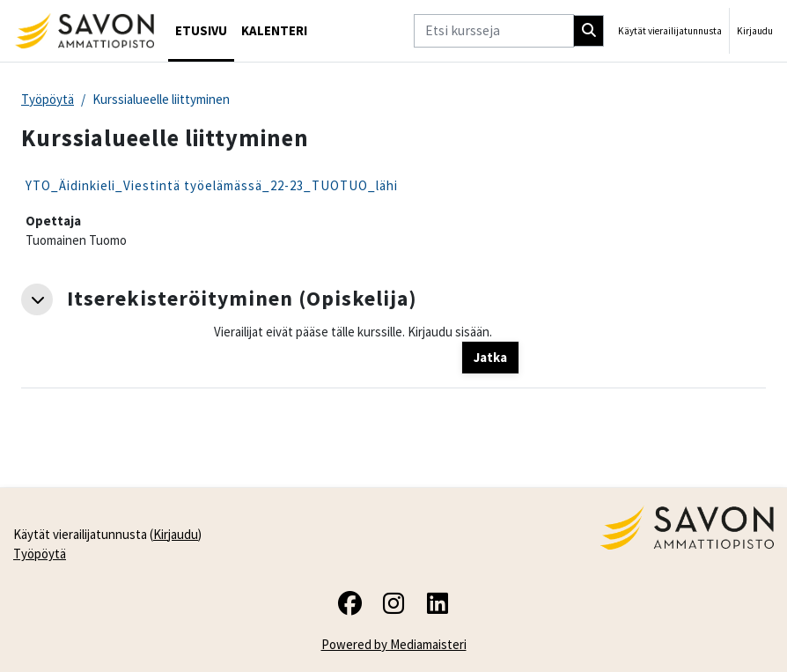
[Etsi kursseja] (494, 30)
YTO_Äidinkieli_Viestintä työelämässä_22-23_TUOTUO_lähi (212, 185)
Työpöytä (48, 99)
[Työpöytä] (84, 31)
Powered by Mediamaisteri (394, 644)
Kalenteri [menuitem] (274, 30)
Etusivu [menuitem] (201, 30)
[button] (37, 299)
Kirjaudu (755, 31)
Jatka (490, 357)
